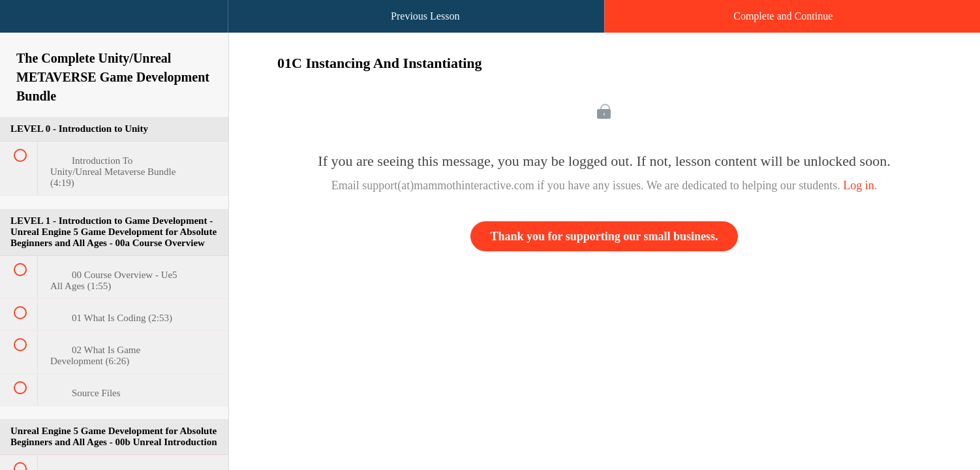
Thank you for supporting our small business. (605, 236)
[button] (23, 23)
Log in (859, 185)
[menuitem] (114, 29)
